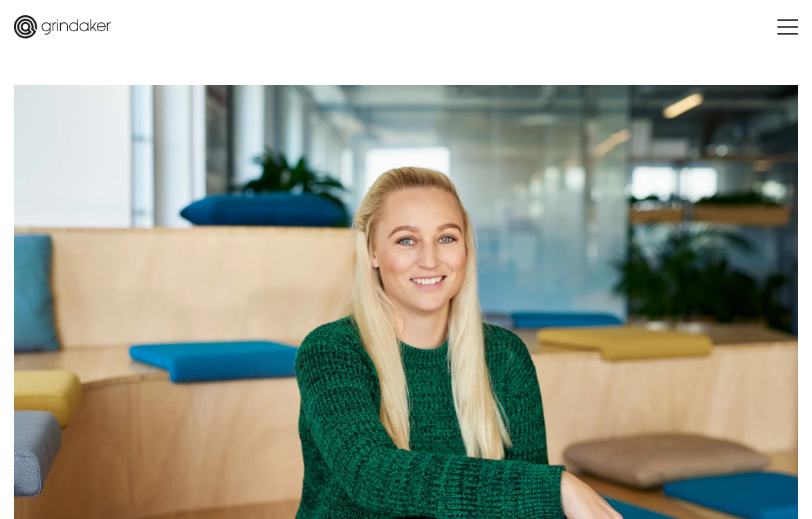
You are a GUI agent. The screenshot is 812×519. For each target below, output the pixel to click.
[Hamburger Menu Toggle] (788, 27)
